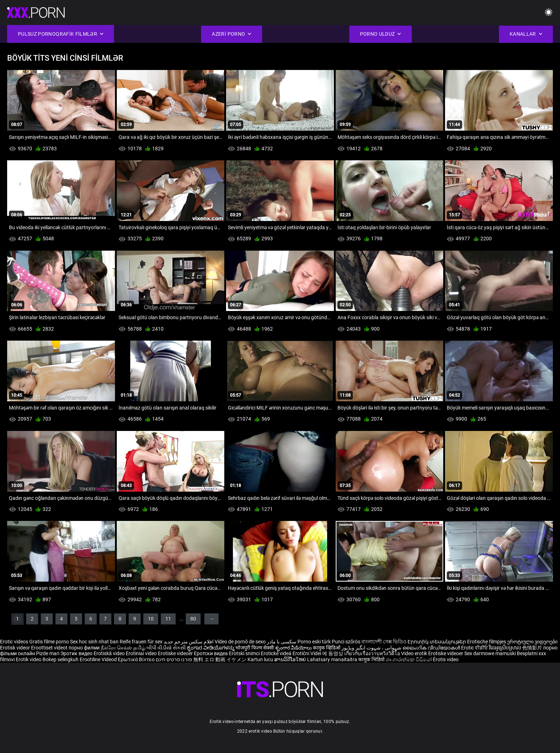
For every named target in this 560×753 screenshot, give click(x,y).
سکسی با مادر (282, 642)
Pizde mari (48, 653)
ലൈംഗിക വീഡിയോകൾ (432, 648)
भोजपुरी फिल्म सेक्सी (255, 648)
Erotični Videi (307, 653)
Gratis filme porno (49, 642)
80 (193, 619)
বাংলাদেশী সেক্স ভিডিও (384, 642)
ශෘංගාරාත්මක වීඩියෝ (409, 659)
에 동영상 (333, 653)
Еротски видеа (211, 653)
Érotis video (446, 659)
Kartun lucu (261, 659)
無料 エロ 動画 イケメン (220, 659)
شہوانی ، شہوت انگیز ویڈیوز (372, 648)
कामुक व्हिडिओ (327, 648)
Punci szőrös (346, 642)
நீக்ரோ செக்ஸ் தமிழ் (123, 648)
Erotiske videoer (176, 653)
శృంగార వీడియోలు (294, 648)
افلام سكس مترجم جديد (189, 642)
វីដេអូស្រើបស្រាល (506, 648)
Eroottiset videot (50, 648)
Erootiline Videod (99, 659)
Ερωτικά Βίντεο (137, 659)
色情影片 (533, 648)
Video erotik (415, 653)
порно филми (84, 648)
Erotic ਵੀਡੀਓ (475, 648)
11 (168, 619)
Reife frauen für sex (141, 642)
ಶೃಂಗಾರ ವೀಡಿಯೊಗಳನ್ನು (211, 648)
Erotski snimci (245, 653)
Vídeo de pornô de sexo (240, 642)
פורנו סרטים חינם (174, 659)
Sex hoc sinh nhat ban (94, 642)
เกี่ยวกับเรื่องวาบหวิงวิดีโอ (373, 653)
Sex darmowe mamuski (490, 653)
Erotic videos (15, 642)
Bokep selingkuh (61, 659)
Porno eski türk (314, 642)
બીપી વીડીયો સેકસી (166, 648)
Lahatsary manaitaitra (333, 659)
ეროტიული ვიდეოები (532, 642)
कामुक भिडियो (372, 659)
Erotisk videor (16, 648)
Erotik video (29, 659)
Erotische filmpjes (487, 642)
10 (151, 619)
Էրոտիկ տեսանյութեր (437, 642)
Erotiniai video (142, 653)
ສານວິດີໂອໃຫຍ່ (291, 659)
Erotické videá (277, 653)
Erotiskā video (110, 653)
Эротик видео (77, 653)
